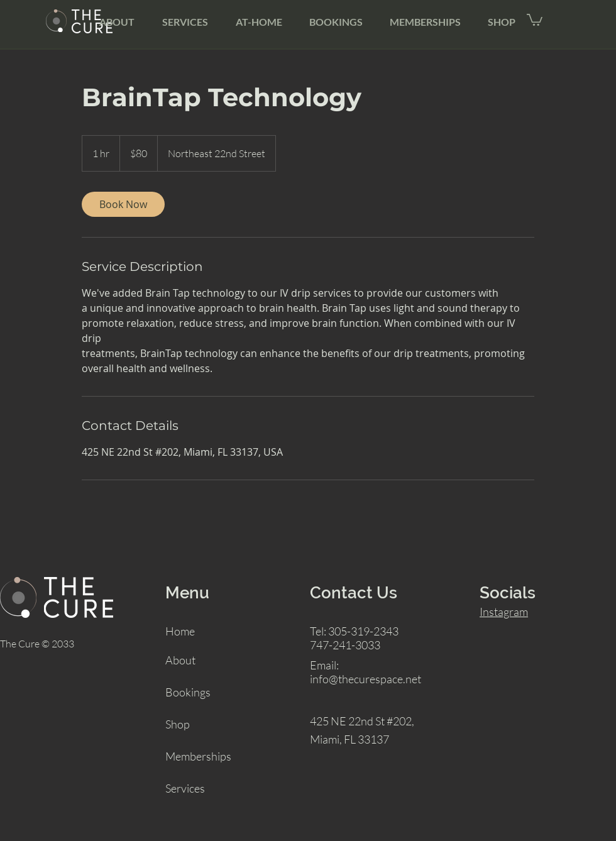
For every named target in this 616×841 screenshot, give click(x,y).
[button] (535, 19)
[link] (123, 204)
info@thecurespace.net (366, 679)
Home (180, 631)
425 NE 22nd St (347, 721)
